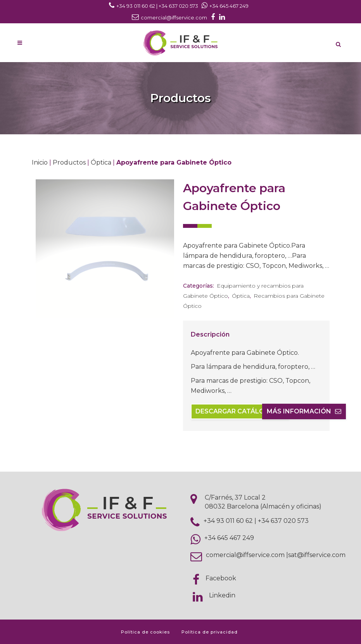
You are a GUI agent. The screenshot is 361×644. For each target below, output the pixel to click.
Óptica (101, 162)
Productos (69, 162)
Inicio (40, 162)
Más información (304, 411)
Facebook (221, 578)
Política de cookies (145, 632)
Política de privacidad (210, 632)
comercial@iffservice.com (245, 555)
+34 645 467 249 (229, 538)
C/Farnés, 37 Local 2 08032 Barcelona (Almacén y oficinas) (263, 502)
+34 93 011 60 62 (228, 521)
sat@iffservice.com (317, 555)
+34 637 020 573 (283, 521)
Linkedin (222, 595)
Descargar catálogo (240, 411)
